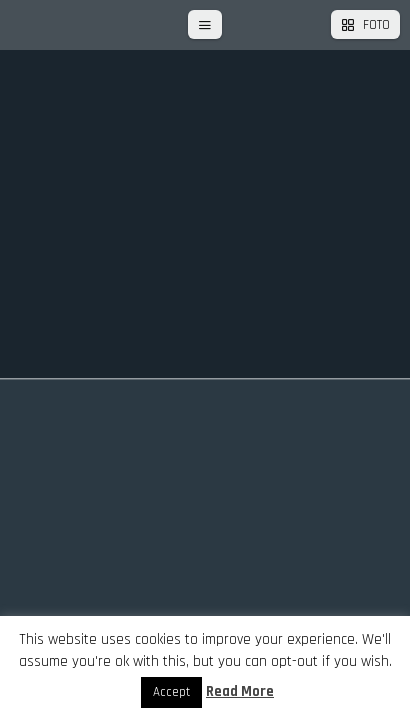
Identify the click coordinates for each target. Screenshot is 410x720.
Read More (240, 691)
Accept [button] (171, 692)
